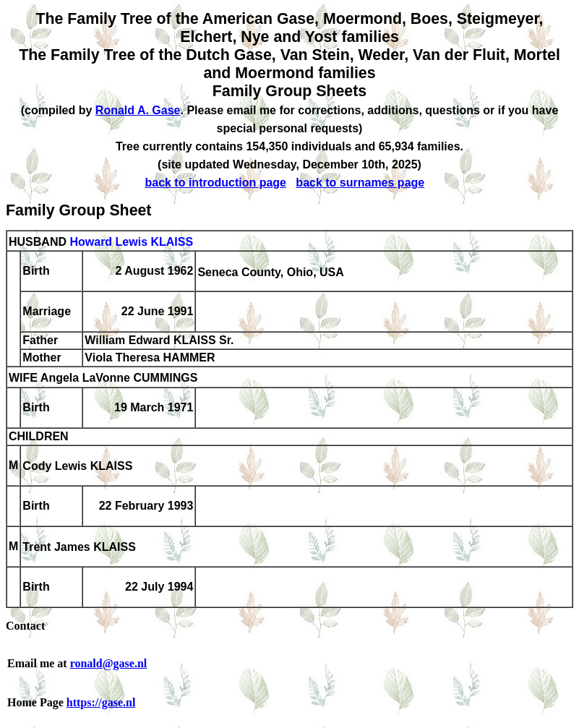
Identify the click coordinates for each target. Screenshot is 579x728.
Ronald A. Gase (138, 110)
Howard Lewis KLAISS (131, 242)
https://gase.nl (101, 702)
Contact (25, 626)
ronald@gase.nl (109, 663)
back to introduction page (215, 183)
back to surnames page (360, 183)
